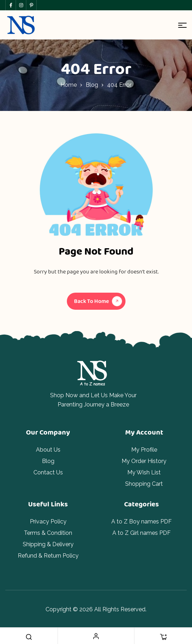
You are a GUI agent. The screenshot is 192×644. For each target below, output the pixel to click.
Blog (92, 85)
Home (69, 85)
